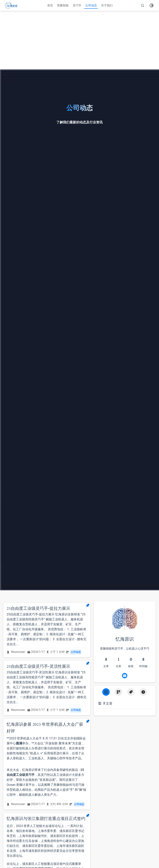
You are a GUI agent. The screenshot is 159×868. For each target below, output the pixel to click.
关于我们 (107, 5)
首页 (50, 5)
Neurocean (18, 652)
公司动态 (91, 5)
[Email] (125, 676)
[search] (143, 5)
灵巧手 (77, 5)
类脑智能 (63, 5)
